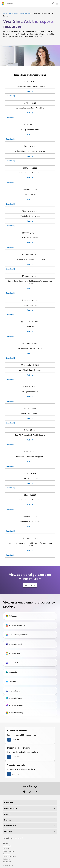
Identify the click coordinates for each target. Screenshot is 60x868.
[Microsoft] (8, 4)
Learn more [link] (29, 585)
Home (5, 13)
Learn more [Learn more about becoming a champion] (16, 740)
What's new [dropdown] (9, 803)
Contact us (6, 848)
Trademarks (6, 859)
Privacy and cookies (9, 851)
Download (10, 96)
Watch (29, 91)
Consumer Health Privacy (10, 856)
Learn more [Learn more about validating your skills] (16, 774)
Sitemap (5, 843)
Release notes (7, 846)
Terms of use (7, 854)
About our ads (7, 862)
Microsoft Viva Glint (26, 13)
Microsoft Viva (13, 13)
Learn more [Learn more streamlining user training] (16, 757)
